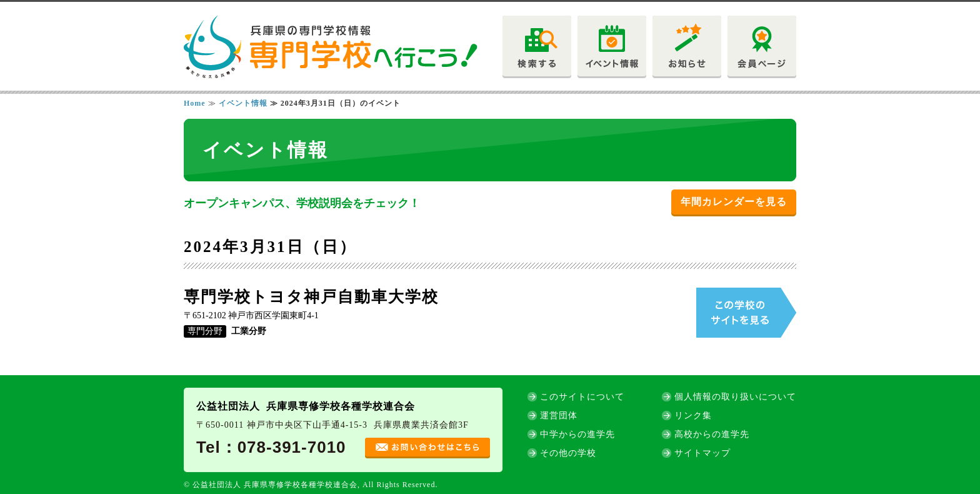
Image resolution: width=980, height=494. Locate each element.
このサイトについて (582, 397)
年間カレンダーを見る (734, 202)
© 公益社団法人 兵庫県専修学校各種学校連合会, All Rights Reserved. (311, 485)
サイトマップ (702, 453)
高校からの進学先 (712, 434)
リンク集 (693, 416)
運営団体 (559, 416)
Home (195, 103)
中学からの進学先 (577, 434)
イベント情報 (243, 103)
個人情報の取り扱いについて (735, 397)
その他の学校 (568, 453)
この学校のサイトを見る (746, 313)
